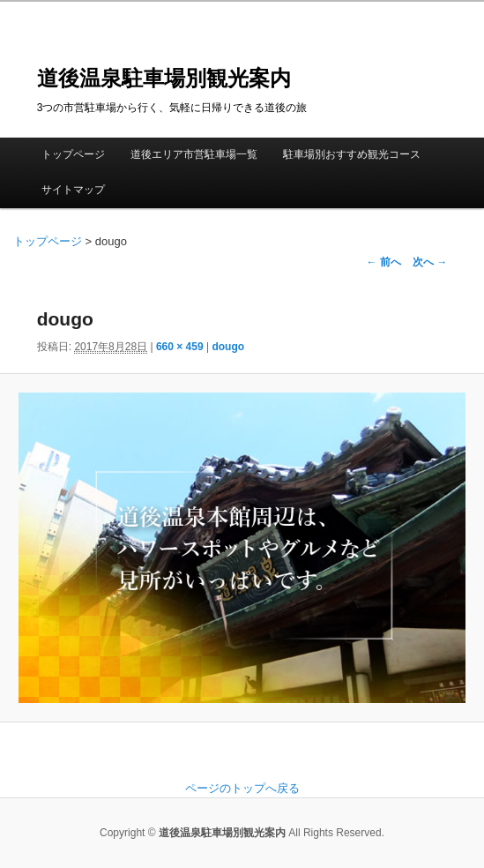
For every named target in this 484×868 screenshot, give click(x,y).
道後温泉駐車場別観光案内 (164, 78)
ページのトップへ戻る (242, 788)
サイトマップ (73, 190)
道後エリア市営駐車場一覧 (194, 154)
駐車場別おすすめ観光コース (352, 154)
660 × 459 (180, 347)
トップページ (73, 154)
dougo (228, 347)
